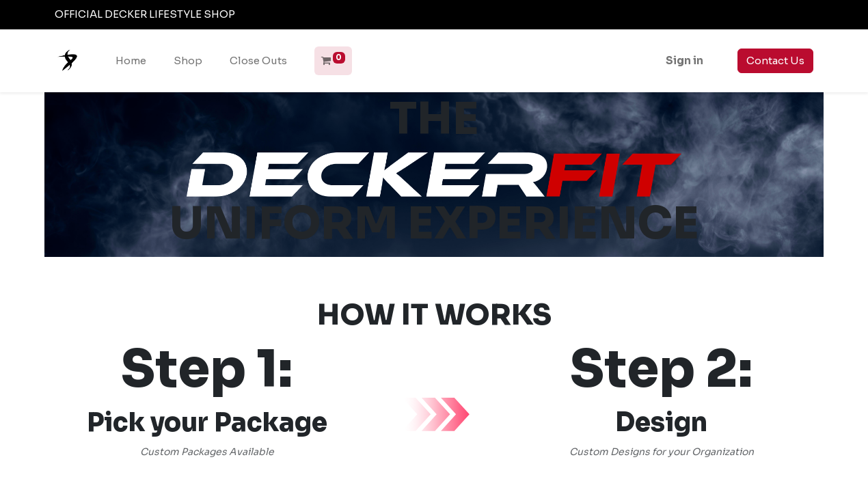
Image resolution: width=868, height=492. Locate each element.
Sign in (684, 60)
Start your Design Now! (661, 468)
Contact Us (775, 60)
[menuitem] (131, 61)
